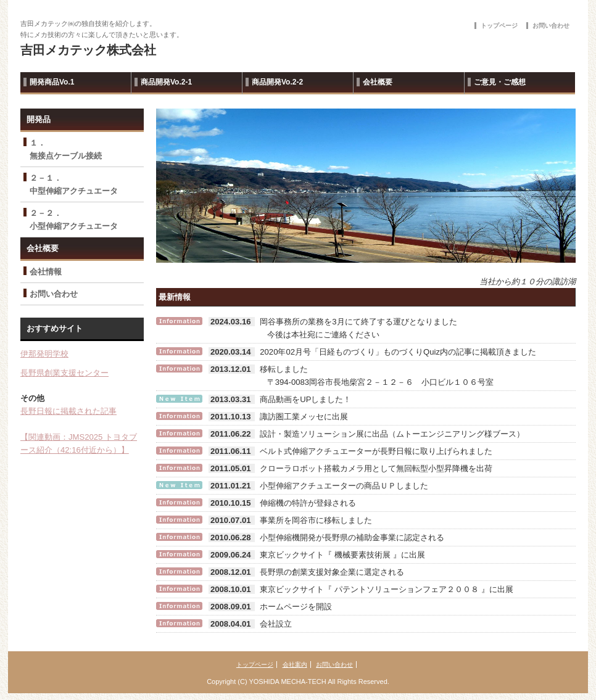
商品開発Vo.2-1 (166, 82)
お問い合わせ (551, 26)
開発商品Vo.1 (52, 82)
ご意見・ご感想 (500, 82)
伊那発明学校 (44, 354)
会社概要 (378, 82)
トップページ (499, 26)
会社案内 (295, 665)
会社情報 (46, 272)
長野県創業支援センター (64, 373)
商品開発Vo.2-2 (277, 82)
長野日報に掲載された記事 (68, 411)
